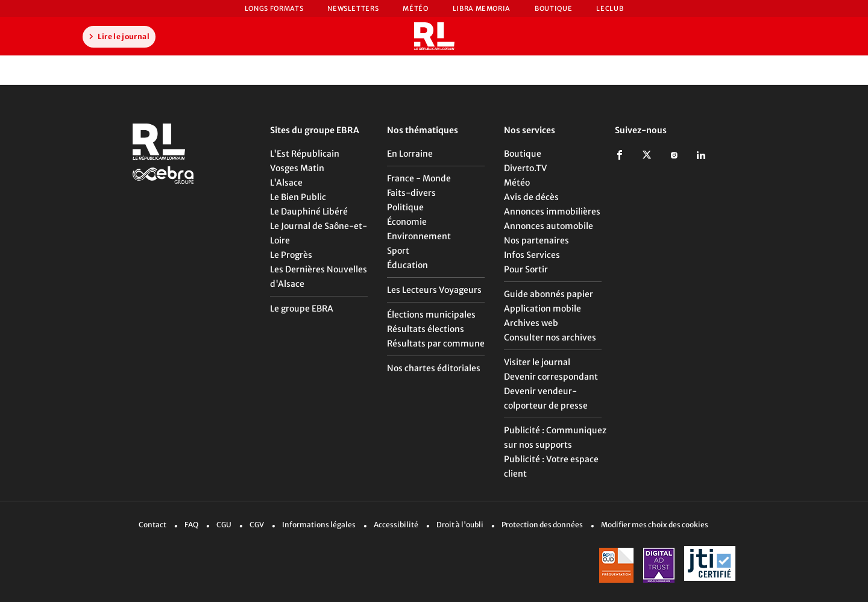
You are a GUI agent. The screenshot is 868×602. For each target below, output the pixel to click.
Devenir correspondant (551, 377)
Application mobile (542, 309)
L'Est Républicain (305, 154)
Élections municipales (431, 315)
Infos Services (532, 255)
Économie (407, 222)
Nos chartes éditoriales (434, 368)
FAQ (191, 525)
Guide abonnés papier (549, 294)
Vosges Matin (297, 168)
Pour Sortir (526, 269)
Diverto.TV (525, 168)
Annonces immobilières (552, 212)
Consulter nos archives (550, 337)
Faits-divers (411, 193)
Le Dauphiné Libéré (309, 212)
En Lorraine (410, 154)
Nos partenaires (536, 240)
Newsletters (353, 8)
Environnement (419, 236)
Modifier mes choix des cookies (655, 525)
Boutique (553, 8)
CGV (257, 525)
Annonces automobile (549, 226)
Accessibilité (396, 525)
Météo (415, 8)
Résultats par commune (436, 343)
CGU (224, 525)
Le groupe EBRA (302, 309)
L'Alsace (286, 183)
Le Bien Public (298, 197)
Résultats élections (426, 329)
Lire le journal (118, 36)
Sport (398, 251)
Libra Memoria (482, 8)
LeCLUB (610, 8)
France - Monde (419, 178)
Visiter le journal (537, 362)
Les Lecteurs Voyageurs (434, 290)
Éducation (407, 265)
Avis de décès (531, 197)
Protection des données (542, 525)
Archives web (531, 323)
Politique (405, 207)
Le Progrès (291, 255)
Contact (153, 525)
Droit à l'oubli (460, 525)
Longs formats (274, 8)
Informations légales (319, 525)
